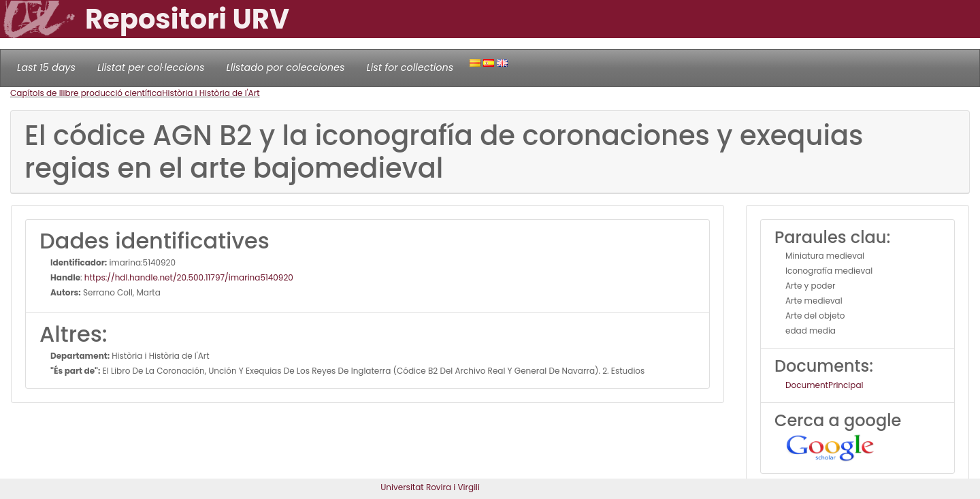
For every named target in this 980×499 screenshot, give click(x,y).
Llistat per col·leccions (151, 67)
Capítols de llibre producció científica (86, 93)
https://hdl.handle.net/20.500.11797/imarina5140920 (189, 277)
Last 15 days (46, 67)
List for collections (410, 67)
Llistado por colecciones (286, 67)
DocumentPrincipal (824, 385)
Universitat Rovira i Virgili (430, 487)
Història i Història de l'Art (211, 93)
